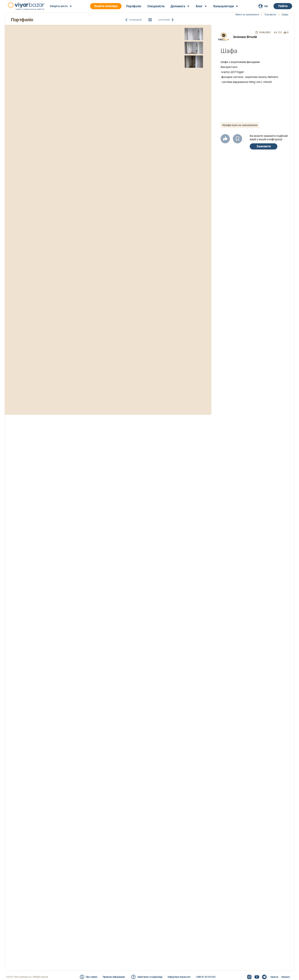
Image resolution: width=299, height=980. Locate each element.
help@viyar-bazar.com (179, 977)
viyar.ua (274, 977)
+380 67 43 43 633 (206, 977)
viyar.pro (285, 977)
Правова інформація (114, 977)
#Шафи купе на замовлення (240, 125)
